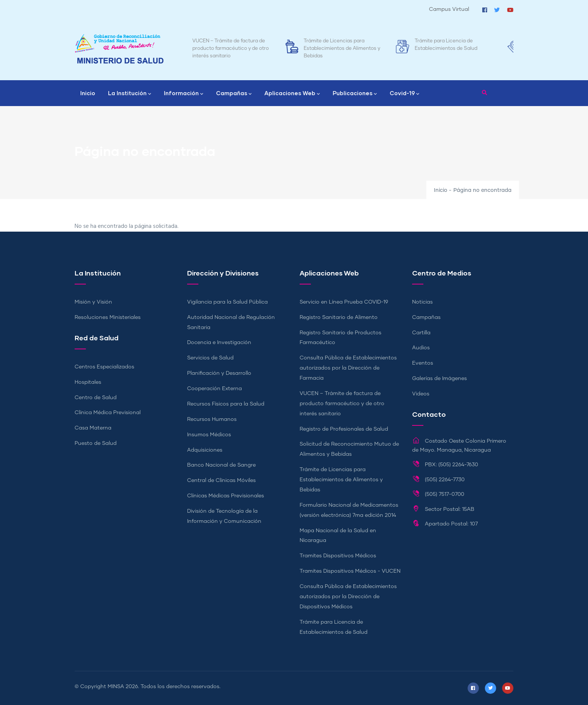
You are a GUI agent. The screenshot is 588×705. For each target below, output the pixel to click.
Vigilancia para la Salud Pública (227, 302)
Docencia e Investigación (219, 343)
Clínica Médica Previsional (108, 413)
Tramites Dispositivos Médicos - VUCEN (350, 571)
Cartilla (421, 333)
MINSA (116, 687)
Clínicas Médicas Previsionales (226, 496)
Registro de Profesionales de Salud (344, 429)
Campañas (234, 94)
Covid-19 (404, 94)
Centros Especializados (104, 367)
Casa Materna (93, 428)
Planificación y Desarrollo (219, 373)
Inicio (88, 93)
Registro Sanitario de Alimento (339, 317)
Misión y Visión (93, 302)
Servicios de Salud (210, 358)
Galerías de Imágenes (439, 379)
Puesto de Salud (96, 443)
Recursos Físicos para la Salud (226, 404)
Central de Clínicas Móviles (221, 480)
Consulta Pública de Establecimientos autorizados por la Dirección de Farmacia (348, 368)
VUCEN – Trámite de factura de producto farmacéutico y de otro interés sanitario (244, 49)
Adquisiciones (205, 450)
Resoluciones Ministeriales (108, 317)
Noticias (422, 302)
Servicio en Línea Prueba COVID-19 (344, 302)
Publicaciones (355, 94)
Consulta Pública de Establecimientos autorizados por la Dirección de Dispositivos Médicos (348, 597)
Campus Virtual (449, 9)
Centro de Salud (96, 398)
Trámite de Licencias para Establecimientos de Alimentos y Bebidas (355, 49)
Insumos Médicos (209, 435)
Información (184, 94)
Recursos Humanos (212, 419)
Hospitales (88, 382)
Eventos (423, 363)
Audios (421, 348)
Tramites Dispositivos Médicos (338, 556)
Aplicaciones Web (292, 94)
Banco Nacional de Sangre (221, 465)
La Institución (130, 94)
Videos (421, 394)
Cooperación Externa (214, 389)
